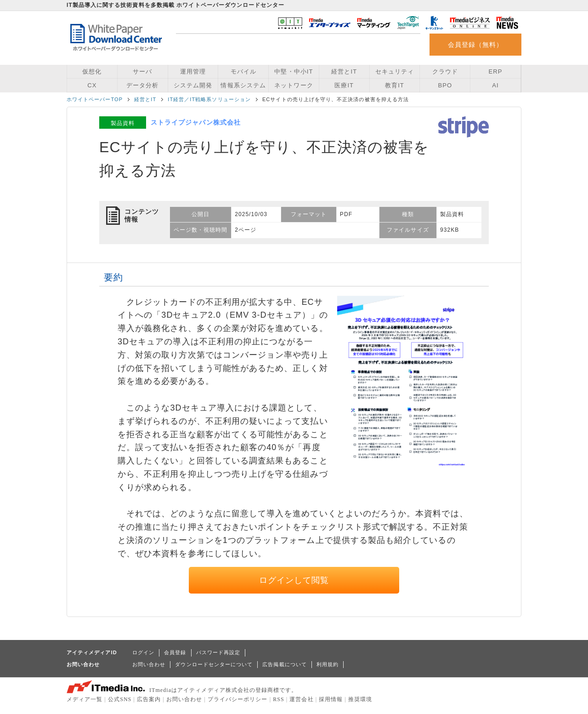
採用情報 (331, 699)
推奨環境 (360, 699)
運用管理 (193, 71)
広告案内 (149, 699)
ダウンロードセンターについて (214, 664)
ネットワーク (294, 85)
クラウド (445, 71)
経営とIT (344, 71)
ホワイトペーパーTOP (95, 99)
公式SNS (120, 699)
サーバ (142, 71)
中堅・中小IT (294, 71)
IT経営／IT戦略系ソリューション (209, 99)
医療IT (344, 85)
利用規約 (328, 664)
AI (495, 85)
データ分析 (142, 85)
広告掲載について (285, 664)
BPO (445, 85)
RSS (279, 699)
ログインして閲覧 (294, 580)
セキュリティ (395, 71)
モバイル (243, 71)
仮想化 (92, 71)
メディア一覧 (85, 699)
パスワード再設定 (218, 652)
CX (92, 85)
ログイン (143, 652)
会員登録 (175, 652)
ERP (496, 71)
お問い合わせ (149, 664)
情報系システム (243, 85)
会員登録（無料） (476, 45)
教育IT (395, 85)
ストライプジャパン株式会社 (196, 122)
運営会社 (301, 699)
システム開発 (193, 85)
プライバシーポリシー (238, 699)
